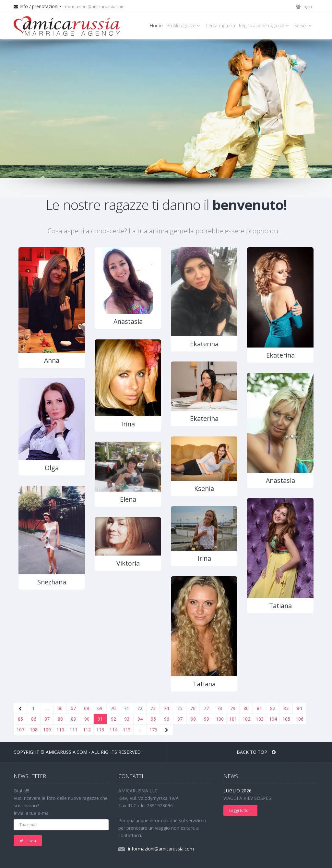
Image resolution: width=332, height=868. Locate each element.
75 (180, 708)
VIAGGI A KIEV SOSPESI (248, 798)
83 (286, 708)
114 (113, 730)
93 (127, 719)
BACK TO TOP (256, 752)
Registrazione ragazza (265, 25)
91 (100, 719)
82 (273, 708)
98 (193, 719)
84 (299, 708)
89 (74, 719)
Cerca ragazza (220, 25)
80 (246, 708)
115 (127, 730)
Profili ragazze (184, 25)
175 (153, 730)
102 (246, 719)
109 (47, 730)
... (47, 708)
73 (153, 708)
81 (259, 708)
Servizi (304, 25)
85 (20, 719)
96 (167, 719)
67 (73, 708)
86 (34, 719)
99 (207, 719)
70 (113, 708)
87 (47, 719)
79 (233, 708)
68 (87, 708)
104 (273, 719)
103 (260, 719)
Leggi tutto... (240, 810)
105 (286, 719)
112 (87, 730)
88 (60, 719)
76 (193, 708)
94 (140, 719)
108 (34, 730)
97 (180, 719)
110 (60, 730)
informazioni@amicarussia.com (94, 6)
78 (219, 708)
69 (100, 708)
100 (220, 719)
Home (156, 25)
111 (74, 730)
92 (113, 719)
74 (166, 708)
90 (87, 719)
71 (126, 708)
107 (20, 730)
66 (60, 708)
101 (233, 719)
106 (300, 719)
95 (153, 719)
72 (140, 708)
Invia (28, 841)
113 (100, 730)
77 (206, 708)
